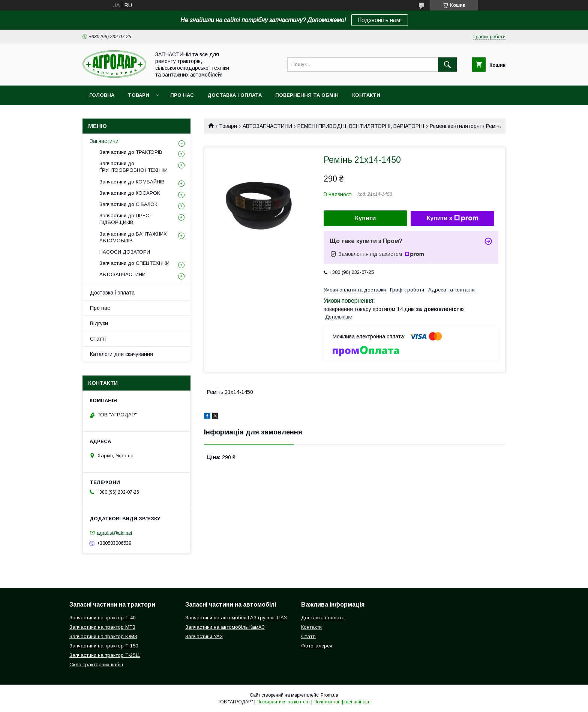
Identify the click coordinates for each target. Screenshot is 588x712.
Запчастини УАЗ (204, 636)
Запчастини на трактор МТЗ (102, 627)
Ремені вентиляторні (455, 126)
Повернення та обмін (307, 95)
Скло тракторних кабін (96, 665)
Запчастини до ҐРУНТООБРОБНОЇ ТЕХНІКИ (133, 167)
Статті (98, 339)
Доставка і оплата (235, 95)
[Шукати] (447, 65)
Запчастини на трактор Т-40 (102, 618)
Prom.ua (329, 695)
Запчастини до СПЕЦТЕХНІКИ (134, 263)
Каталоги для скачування (121, 354)
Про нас (182, 95)
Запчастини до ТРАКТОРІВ (131, 152)
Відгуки (99, 323)
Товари (139, 95)
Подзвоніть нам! (380, 20)
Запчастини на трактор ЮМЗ (103, 636)
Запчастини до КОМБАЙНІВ (132, 182)
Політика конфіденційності (342, 702)
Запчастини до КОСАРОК (130, 193)
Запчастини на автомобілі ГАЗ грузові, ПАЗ (236, 618)
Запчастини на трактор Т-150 (104, 646)
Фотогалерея (317, 646)
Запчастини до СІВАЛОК (128, 204)
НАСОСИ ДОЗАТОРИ (125, 252)
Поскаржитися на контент (283, 702)
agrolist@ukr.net (114, 532)
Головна (102, 95)
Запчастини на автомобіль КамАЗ (225, 627)
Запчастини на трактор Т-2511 (105, 655)
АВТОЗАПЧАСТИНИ (267, 126)
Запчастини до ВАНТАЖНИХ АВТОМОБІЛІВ (133, 237)
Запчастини (104, 141)
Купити (366, 218)
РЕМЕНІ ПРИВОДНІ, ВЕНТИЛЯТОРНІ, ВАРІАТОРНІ (361, 126)
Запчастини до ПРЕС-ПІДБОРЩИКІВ (125, 219)
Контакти (366, 95)
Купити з (452, 218)
